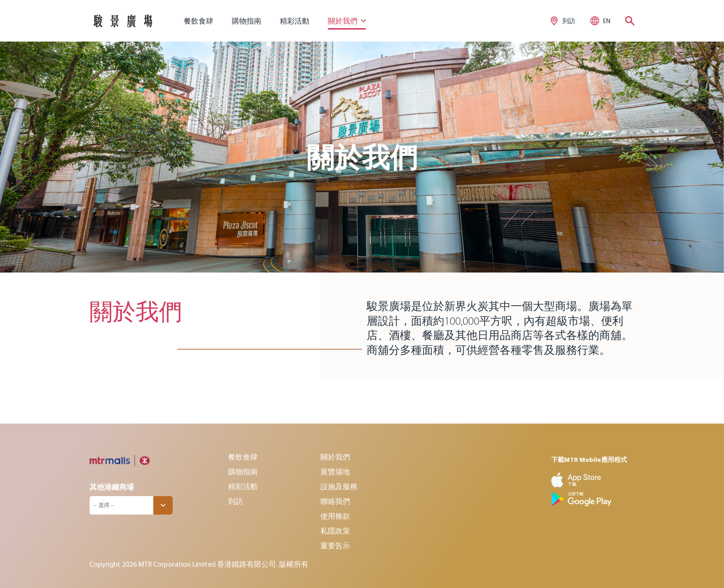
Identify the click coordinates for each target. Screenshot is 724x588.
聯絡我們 (335, 501)
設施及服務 (339, 486)
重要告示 (335, 546)
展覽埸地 (335, 472)
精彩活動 (295, 21)
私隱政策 (335, 531)
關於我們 (335, 457)
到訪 (235, 501)
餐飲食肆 (199, 21)
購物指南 (247, 21)
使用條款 (335, 516)
